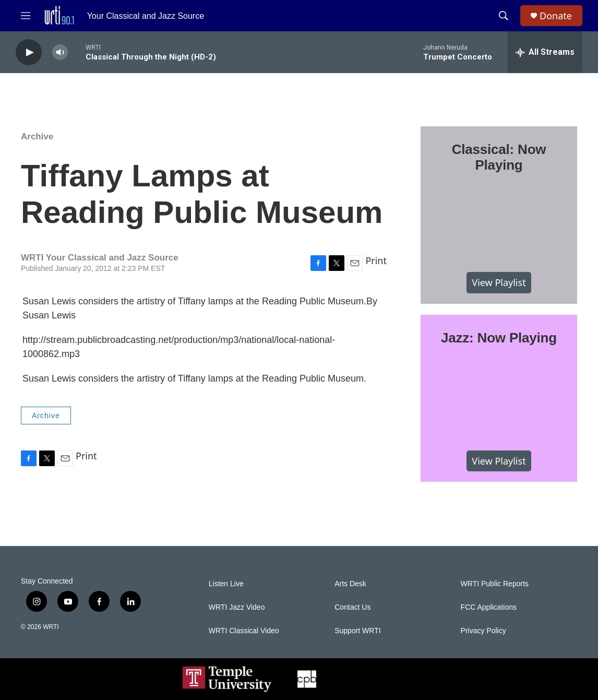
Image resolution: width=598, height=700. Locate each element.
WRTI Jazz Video (237, 607)
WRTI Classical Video (244, 631)
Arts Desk (350, 584)
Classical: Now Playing (499, 157)
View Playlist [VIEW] (499, 282)
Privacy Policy (483, 631)
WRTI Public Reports (495, 584)
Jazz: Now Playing (499, 338)
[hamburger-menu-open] (26, 16)
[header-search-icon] (504, 16)
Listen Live (226, 584)
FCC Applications (489, 607)
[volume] (60, 52)
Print (376, 260)
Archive (37, 137)
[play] (29, 52)
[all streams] (545, 52)
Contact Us (352, 607)
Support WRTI (357, 631)
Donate (556, 16)
